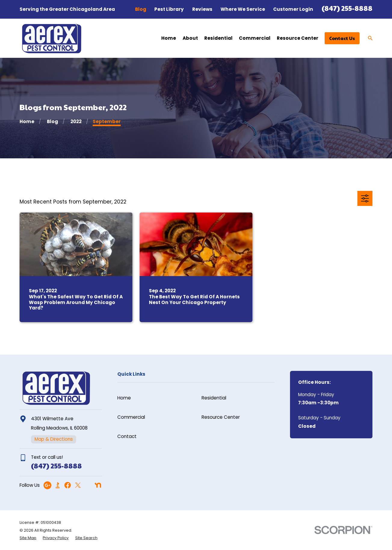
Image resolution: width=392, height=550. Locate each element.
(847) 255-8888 (347, 8)
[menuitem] (28, 538)
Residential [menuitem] (218, 38)
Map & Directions (54, 439)
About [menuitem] (190, 38)
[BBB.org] (58, 485)
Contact (127, 436)
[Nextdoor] (98, 485)
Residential (214, 398)
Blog (141, 9)
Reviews (202, 9)
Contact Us (342, 38)
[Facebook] (68, 485)
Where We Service (243, 9)
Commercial (131, 417)
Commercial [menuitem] (255, 38)
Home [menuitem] (169, 38)
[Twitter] (78, 485)
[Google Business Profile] (47, 485)
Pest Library (169, 9)
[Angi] (88, 485)
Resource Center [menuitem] (298, 38)
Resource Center (221, 417)
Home (124, 398)
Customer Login (293, 9)
